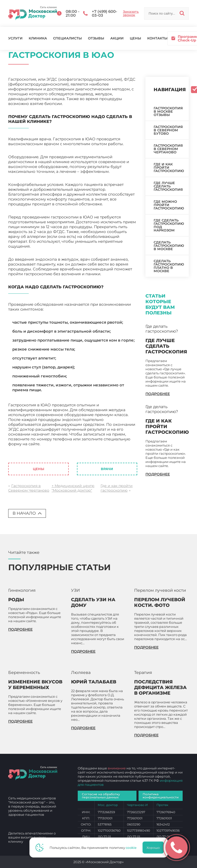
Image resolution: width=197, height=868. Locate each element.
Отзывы (96, 38)
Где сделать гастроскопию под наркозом (169, 225)
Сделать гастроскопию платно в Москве (169, 266)
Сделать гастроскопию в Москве (169, 246)
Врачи (107, 469)
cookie (133, 848)
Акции (117, 38)
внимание (117, 768)
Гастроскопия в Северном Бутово (168, 130)
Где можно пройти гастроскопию (169, 205)
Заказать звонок (131, 13)
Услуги (15, 38)
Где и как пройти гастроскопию (117, 488)
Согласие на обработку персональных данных (101, 796)
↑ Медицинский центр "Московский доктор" (73, 488)
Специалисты (67, 38)
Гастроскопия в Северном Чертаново (29, 488)
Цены (135, 38)
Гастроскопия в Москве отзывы (168, 111)
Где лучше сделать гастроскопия (168, 186)
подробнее (158, 394)
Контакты (157, 38)
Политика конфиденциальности (161, 796)
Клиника (38, 38)
